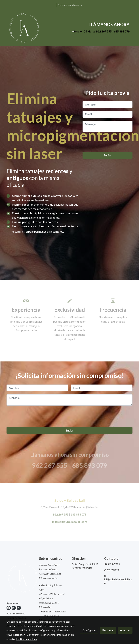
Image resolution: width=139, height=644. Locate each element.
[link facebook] (9, 608)
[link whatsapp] (19, 608)
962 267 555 (104, 31)
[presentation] (110, 142)
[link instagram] (14, 608)
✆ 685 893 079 (111, 570)
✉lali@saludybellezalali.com (118, 579)
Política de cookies (16, 614)
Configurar (89, 630)
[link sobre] (21, 579)
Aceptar (125, 630)
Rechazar (108, 630)
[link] (24, 28)
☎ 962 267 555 (112, 564)
